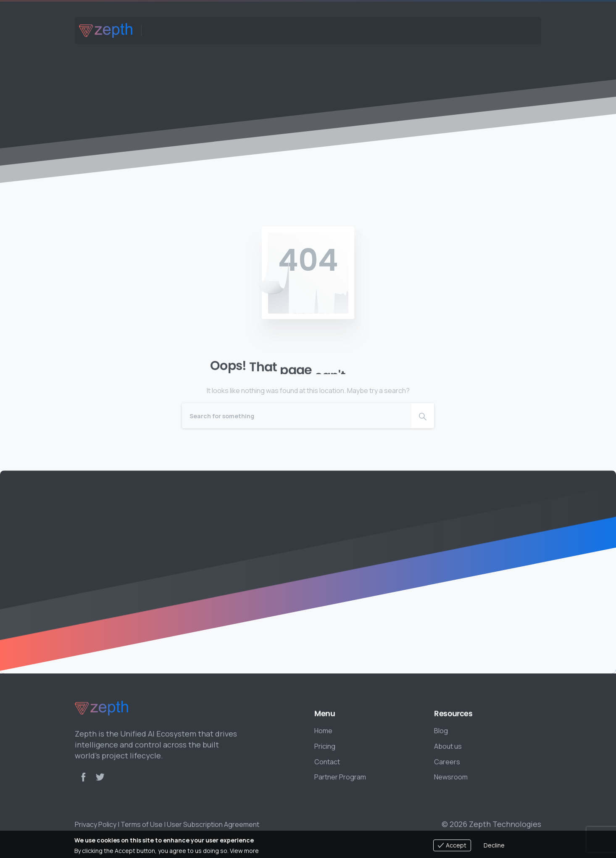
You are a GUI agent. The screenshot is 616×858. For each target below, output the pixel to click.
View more (244, 851)
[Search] (297, 416)
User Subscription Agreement (213, 824)
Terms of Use (142, 824)
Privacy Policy (96, 824)
